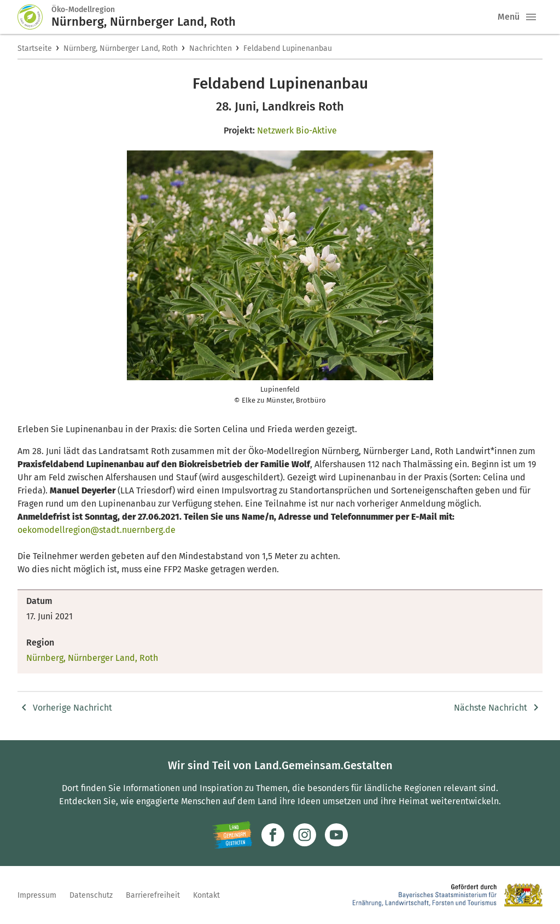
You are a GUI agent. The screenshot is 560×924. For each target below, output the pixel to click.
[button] (531, 17)
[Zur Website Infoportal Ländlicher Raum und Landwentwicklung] (232, 835)
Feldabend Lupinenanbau (288, 48)
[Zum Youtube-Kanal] (336, 835)
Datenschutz (91, 895)
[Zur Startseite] (34, 17)
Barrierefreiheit (153, 895)
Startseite (35, 48)
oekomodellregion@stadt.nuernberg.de (97, 530)
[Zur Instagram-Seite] (305, 835)
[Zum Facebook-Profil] (273, 835)
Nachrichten (211, 48)
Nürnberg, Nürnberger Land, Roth (121, 48)
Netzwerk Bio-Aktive (297, 130)
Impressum (37, 895)
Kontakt (206, 895)
